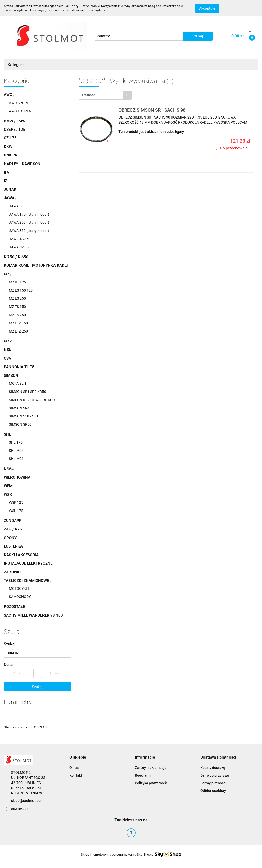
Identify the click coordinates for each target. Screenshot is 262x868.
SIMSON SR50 (20, 424)
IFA (7, 172)
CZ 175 (10, 138)
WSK (9, 495)
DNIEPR (11, 155)
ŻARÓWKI (12, 572)
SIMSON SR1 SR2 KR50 (28, 392)
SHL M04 (16, 451)
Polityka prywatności (152, 783)
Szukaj (37, 687)
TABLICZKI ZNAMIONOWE (27, 581)
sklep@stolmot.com (27, 801)
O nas (74, 768)
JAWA (10, 198)
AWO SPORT (19, 103)
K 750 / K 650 (16, 257)
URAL (9, 469)
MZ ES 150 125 (21, 290)
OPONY (10, 538)
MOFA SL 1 (18, 383)
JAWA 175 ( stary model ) (29, 214)
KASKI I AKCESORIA (21, 555)
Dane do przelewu (215, 775)
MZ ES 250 (17, 298)
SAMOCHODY (20, 597)
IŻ (6, 181)
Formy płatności (213, 783)
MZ (8, 274)
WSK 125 (16, 502)
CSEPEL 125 (15, 130)
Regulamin (144, 775)
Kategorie (18, 65)
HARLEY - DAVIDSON (22, 164)
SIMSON (12, 376)
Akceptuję (207, 8)
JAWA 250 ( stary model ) (29, 222)
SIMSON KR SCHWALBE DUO (32, 400)
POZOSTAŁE (14, 607)
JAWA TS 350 (20, 239)
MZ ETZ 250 (18, 331)
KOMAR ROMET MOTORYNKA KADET (36, 265)
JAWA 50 (16, 206)
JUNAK (10, 189)
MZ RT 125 (17, 282)
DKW (8, 147)
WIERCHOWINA (17, 477)
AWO (9, 95)
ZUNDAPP (13, 521)
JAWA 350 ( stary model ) (29, 231)
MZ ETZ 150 (18, 323)
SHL (8, 434)
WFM (8, 486)
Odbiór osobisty (213, 791)
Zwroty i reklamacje (151, 768)
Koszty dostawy (213, 768)
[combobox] (105, 95)
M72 (8, 341)
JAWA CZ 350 (20, 247)
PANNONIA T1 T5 (19, 367)
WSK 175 (16, 511)
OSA (8, 358)
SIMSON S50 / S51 (24, 416)
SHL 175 (16, 442)
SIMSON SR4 (19, 408)
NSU (8, 350)
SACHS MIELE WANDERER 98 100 (33, 615)
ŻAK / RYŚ (13, 529)
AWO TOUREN (20, 111)
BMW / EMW (15, 121)
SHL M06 (16, 459)
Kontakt (76, 775)
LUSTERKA (13, 546)
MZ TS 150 (17, 307)
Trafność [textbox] (88, 95)
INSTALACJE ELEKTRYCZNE (28, 563)
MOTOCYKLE (19, 588)
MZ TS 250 (17, 315)
